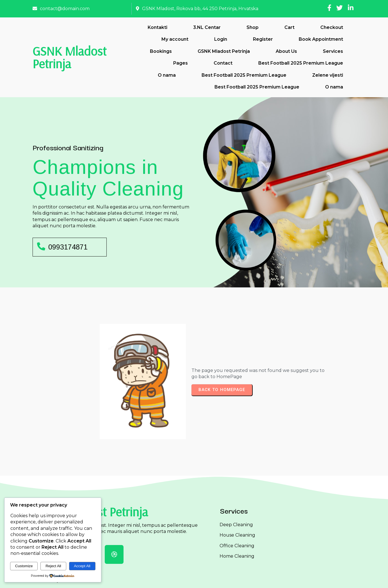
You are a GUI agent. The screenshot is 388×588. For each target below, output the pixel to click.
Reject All (53, 566)
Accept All (82, 566)
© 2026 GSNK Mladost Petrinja (194, 579)
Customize (24, 566)
